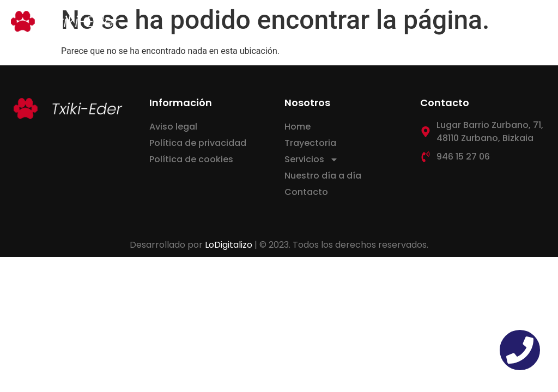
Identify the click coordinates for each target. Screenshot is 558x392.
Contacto (306, 192)
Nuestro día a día (323, 176)
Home (298, 127)
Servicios (311, 160)
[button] (538, 22)
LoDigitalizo (229, 245)
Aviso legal (173, 127)
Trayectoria (310, 143)
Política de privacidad (198, 143)
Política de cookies (191, 159)
